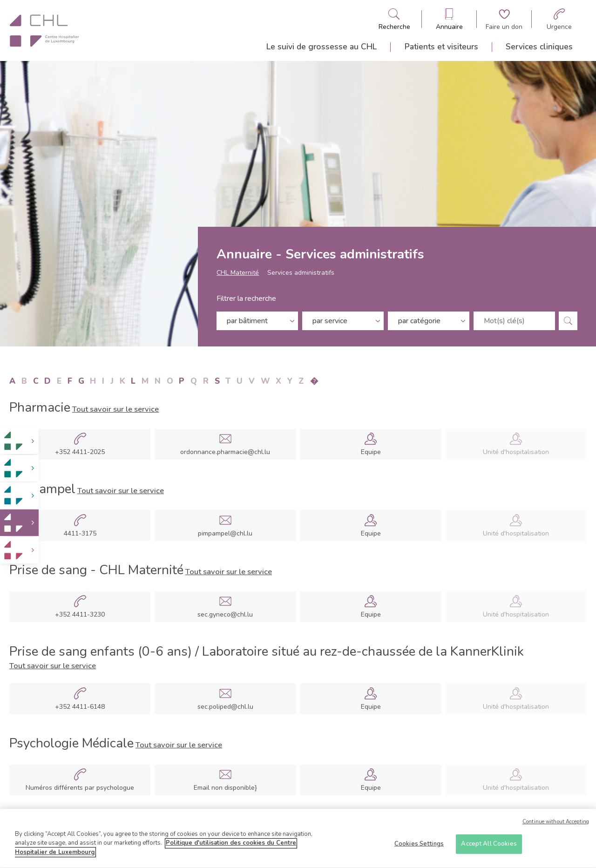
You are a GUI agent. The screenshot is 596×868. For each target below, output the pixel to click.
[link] (19, 441)
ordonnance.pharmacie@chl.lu (225, 452)
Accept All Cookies (489, 847)
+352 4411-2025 (80, 452)
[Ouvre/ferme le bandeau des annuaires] (449, 19)
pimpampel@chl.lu (225, 533)
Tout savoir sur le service (115, 409)
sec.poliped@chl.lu (225, 707)
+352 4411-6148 (80, 707)
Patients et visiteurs (441, 47)
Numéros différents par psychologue (80, 788)
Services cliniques (539, 47)
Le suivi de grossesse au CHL (322, 47)
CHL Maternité (238, 275)
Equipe (371, 452)
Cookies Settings (419, 847)
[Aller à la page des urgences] (559, 19)
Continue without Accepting (556, 825)
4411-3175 (80, 534)
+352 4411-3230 (80, 615)
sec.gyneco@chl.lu (225, 614)
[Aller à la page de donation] (504, 19)
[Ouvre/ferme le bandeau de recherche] (394, 19)
